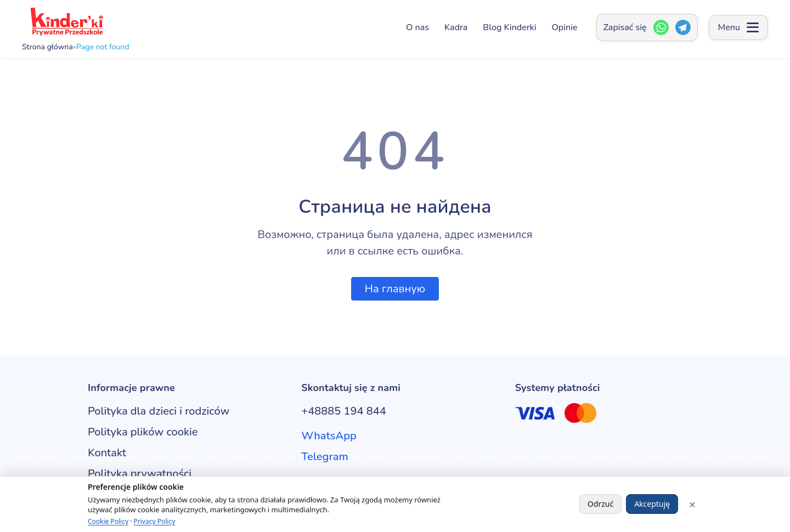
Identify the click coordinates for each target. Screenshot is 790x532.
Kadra (456, 27)
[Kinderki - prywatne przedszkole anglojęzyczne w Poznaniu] (66, 22)
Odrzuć (600, 504)
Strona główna (47, 47)
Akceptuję (652, 504)
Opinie (565, 27)
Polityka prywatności (140, 474)
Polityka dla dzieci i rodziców (159, 411)
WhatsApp (329, 436)
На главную (395, 289)
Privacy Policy (155, 521)
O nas (417, 27)
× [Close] (692, 504)
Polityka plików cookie (143, 432)
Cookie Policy (108, 521)
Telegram (325, 457)
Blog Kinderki (509, 27)
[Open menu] (738, 27)
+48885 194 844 (343, 411)
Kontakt (107, 453)
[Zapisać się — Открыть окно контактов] (647, 27)
